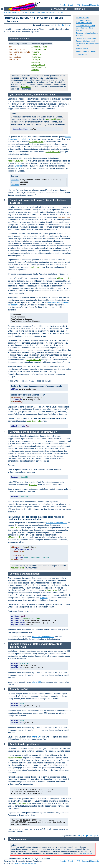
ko (63, 25)
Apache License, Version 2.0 (26, 863)
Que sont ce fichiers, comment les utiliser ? (84, 22)
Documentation (30, 12)
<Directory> (37, 267)
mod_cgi (13, 55)
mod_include (15, 57)
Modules (63, 5)
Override (18, 166)
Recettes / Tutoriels (56, 12)
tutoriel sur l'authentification (43, 637)
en (51, 25)
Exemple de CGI (82, 48)
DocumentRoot (17, 568)
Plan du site (95, 5)
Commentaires (81, 54)
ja (59, 25)
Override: (15, 185)
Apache (7, 12)
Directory (26, 87)
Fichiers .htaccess (83, 18)
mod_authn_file (17, 50)
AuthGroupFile (39, 67)
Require (35, 70)
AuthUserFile (38, 65)
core (11, 47)
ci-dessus (44, 598)
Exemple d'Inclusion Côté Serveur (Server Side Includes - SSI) (87, 43)
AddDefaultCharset (17, 161)
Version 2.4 (42, 12)
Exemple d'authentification (86, 38)
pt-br (68, 25)
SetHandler (37, 57)
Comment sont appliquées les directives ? (33, 432)
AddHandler (37, 55)
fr (55, 25)
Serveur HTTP (17, 12)
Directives (72, 5)
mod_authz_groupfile (20, 52)
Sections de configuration (57, 523)
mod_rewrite (64, 217)
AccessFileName (39, 47)
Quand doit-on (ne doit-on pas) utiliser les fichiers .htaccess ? (85, 28)
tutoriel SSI (36, 682)
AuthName (36, 62)
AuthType (36, 60)
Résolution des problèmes (86, 51)
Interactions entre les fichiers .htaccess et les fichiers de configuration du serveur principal (36, 518)
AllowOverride (39, 50)
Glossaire (85, 5)
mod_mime (13, 60)
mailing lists (87, 853)
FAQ (79, 5)
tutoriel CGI (36, 737)
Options (35, 52)
